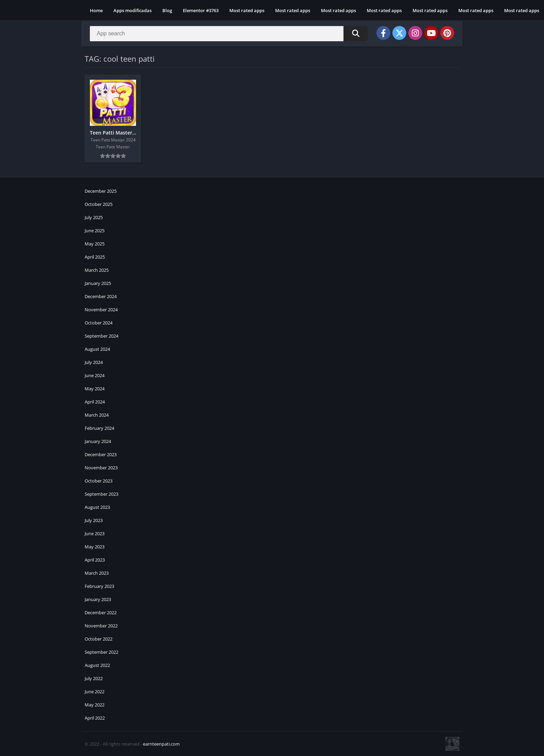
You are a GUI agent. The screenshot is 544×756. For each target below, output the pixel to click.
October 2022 (99, 639)
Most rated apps (247, 10)
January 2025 (98, 283)
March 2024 (97, 415)
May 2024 (95, 389)
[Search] (229, 34)
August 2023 (97, 507)
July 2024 (94, 362)
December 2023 (101, 454)
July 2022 (94, 678)
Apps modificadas (133, 10)
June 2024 (95, 375)
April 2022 (95, 718)
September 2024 (101, 336)
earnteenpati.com (161, 744)
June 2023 (95, 533)
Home (96, 10)
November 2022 (101, 626)
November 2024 (101, 310)
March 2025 (97, 270)
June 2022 (95, 692)
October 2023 (99, 481)
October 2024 (99, 323)
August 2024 (97, 349)
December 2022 (101, 612)
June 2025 (95, 231)
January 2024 (98, 441)
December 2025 (101, 191)
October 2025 (99, 204)
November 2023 (101, 468)
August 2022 (97, 665)
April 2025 (95, 257)
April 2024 (95, 402)
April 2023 (95, 560)
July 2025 (94, 217)
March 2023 (97, 573)
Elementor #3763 (201, 10)
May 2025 (95, 244)
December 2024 (101, 296)
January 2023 (98, 599)
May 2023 (95, 547)
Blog (167, 10)
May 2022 (95, 705)
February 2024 (99, 428)
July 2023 (94, 520)
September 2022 (101, 652)
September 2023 (101, 494)
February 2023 (99, 586)
